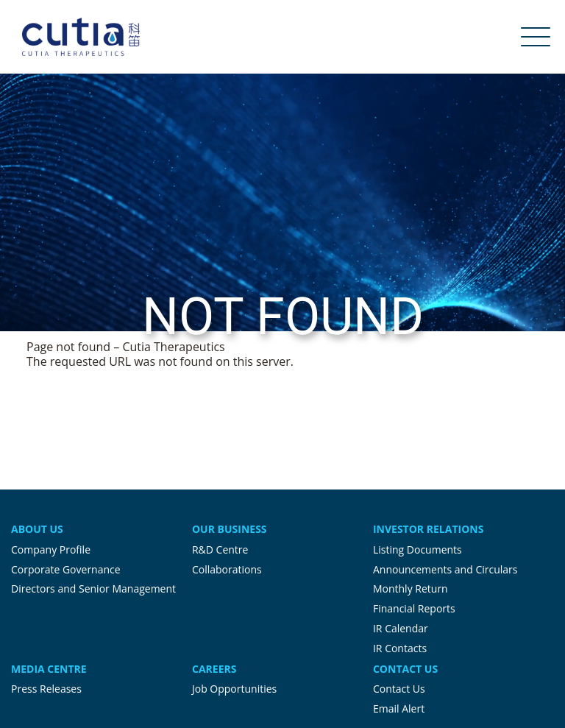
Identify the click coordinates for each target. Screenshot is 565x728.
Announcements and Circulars (445, 569)
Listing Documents (417, 549)
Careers (214, 669)
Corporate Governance (66, 569)
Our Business (230, 529)
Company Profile (51, 549)
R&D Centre (220, 549)
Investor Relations (428, 529)
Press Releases (46, 689)
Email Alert (399, 708)
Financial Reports (414, 608)
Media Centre (49, 669)
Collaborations (227, 569)
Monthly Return (411, 589)
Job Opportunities (234, 689)
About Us (37, 529)
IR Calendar (401, 628)
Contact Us (405, 669)
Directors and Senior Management (93, 589)
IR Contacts (400, 648)
